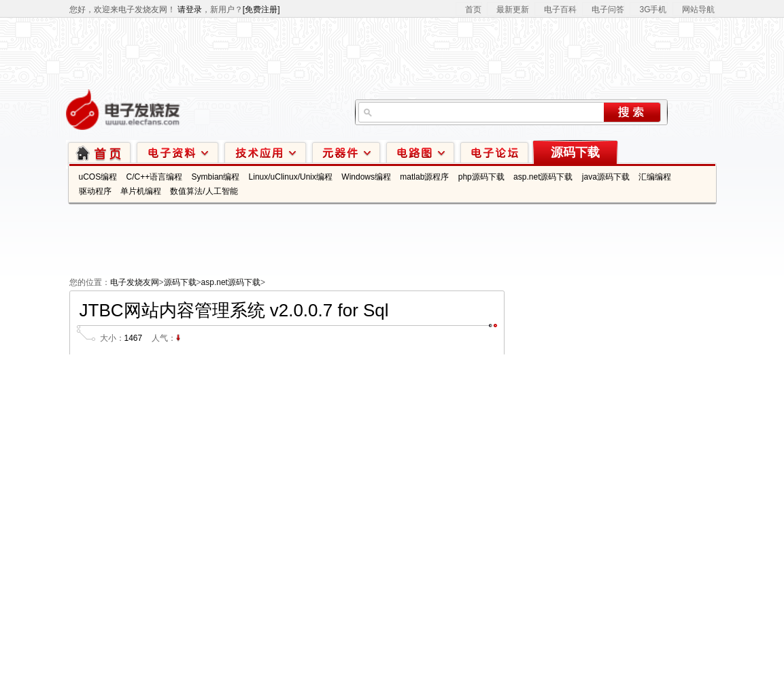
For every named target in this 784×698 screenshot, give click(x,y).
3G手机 (653, 10)
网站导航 (698, 10)
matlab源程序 (424, 177)
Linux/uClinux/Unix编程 (291, 177)
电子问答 (608, 10)
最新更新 (513, 10)
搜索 (632, 112)
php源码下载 (481, 177)
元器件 (346, 152)
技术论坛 (494, 152)
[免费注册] (261, 10)
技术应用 (265, 152)
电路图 (420, 152)
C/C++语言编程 (155, 177)
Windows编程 (366, 177)
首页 (473, 10)
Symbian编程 (216, 177)
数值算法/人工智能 (204, 191)
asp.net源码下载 (543, 177)
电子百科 (560, 10)
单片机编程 (141, 191)
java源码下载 (606, 177)
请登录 (190, 10)
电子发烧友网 (135, 282)
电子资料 (177, 152)
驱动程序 (95, 191)
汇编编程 (655, 177)
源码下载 (575, 152)
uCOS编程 (98, 177)
